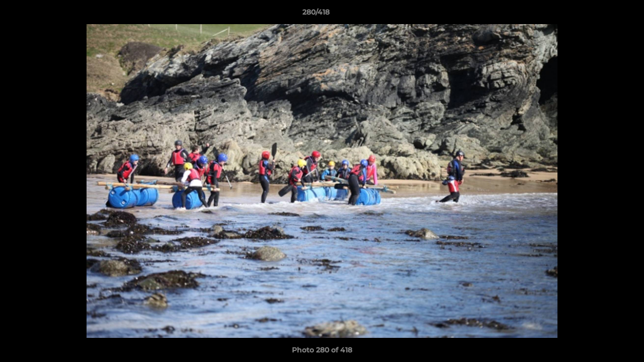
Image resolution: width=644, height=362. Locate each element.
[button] (602, 15)
